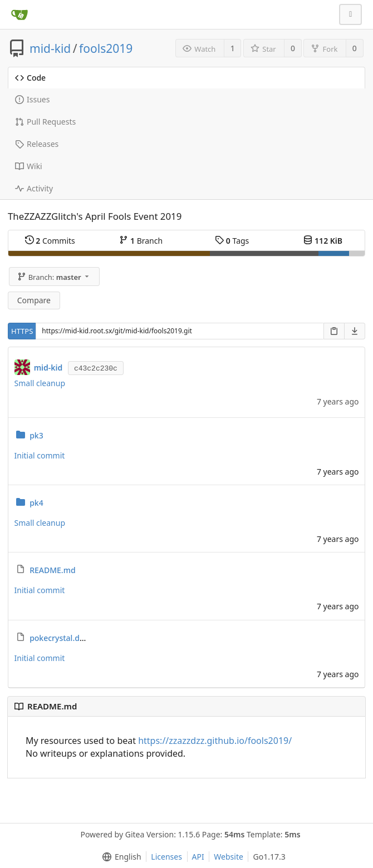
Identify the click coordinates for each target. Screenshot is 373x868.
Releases (37, 144)
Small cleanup (40, 383)
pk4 (36, 503)
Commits (50, 241)
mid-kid (50, 48)
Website (229, 857)
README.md (52, 570)
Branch (141, 241)
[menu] (119, 857)
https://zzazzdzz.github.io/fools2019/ (215, 741)
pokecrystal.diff (58, 638)
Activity (34, 188)
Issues (32, 99)
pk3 (36, 435)
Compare (34, 300)
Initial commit (40, 455)
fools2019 (106, 48)
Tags (232, 241)
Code (30, 78)
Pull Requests (45, 122)
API (198, 857)
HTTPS (22, 331)
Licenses (166, 857)
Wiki (29, 166)
